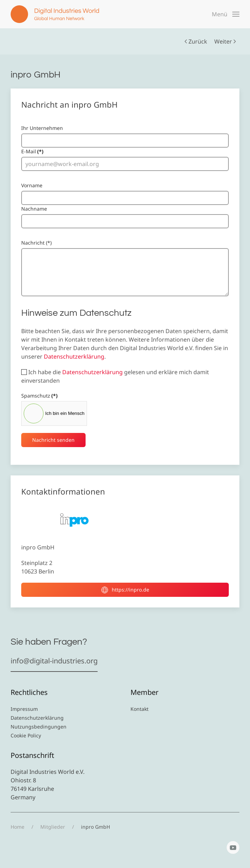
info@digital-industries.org (54, 661)
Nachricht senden (53, 440)
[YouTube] (233, 847)
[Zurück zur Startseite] (55, 14)
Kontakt (139, 709)
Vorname (32, 185)
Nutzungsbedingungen (39, 727)
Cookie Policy (26, 735)
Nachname (34, 209)
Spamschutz (39, 396)
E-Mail (32, 151)
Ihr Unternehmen (42, 128)
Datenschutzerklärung (74, 356)
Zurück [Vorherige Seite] (196, 41)
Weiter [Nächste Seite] (225, 41)
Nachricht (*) (36, 243)
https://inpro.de (125, 590)
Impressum (24, 709)
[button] (226, 14)
